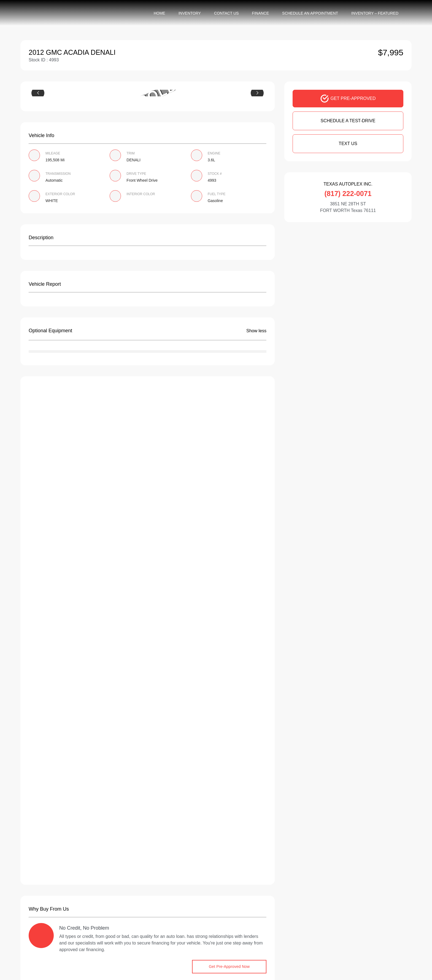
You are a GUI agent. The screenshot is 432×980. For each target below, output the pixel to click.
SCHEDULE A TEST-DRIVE (348, 121)
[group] (148, 93)
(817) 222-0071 (348, 194)
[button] (38, 93)
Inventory (190, 13)
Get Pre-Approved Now (229, 967)
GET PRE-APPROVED (348, 99)
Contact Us (226, 13)
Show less (256, 331)
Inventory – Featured (375, 13)
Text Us (348, 144)
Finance (260, 13)
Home (160, 13)
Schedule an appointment (310, 13)
